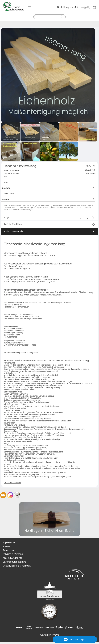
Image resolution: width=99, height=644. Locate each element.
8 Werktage (11, 174)
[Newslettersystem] (17, 495)
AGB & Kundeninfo (13, 558)
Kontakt (84, 7)
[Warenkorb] (94, 7)
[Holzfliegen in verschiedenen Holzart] (49, 503)
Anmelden (8, 550)
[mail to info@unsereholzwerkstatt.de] (3, 495)
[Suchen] (49, 17)
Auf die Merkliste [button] (13, 224)
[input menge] (87, 218)
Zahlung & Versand (13, 554)
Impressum (9, 542)
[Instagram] (10, 495)
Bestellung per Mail (68, 7)
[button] (29, 7)
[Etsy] (24, 495)
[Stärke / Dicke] (48, 199)
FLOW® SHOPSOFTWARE (49, 635)
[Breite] (48, 188)
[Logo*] (13, 3)
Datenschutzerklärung (14, 562)
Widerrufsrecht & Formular (17, 566)
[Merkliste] (90, 7)
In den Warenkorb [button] (13, 232)
